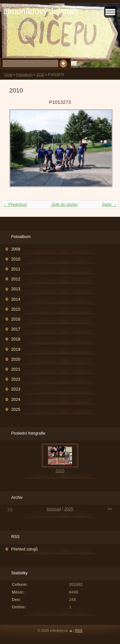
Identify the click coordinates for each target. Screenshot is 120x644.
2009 (16, 249)
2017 (16, 329)
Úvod (8, 75)
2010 (40, 75)
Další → (109, 204)
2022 (16, 379)
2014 (16, 299)
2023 (16, 389)
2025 (16, 409)
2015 (16, 309)
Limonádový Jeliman (40, 11)
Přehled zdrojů (24, 549)
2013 (16, 289)
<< (10, 509)
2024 (16, 399)
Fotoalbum (24, 75)
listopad (54, 509)
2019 (16, 349)
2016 (16, 319)
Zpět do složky (64, 204)
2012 (16, 279)
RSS (79, 631)
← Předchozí (15, 204)
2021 (16, 369)
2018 (16, 339)
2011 (16, 269)
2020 (16, 359)
